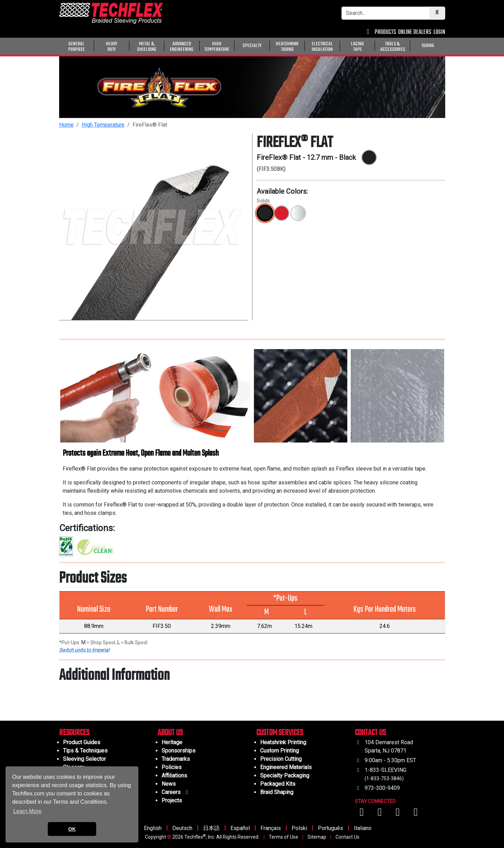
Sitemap (317, 837)
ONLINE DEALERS (415, 32)
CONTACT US (370, 733)
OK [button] (72, 829)
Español (240, 828)
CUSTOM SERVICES (280, 733)
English (153, 828)
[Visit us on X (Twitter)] (416, 814)
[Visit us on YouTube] (381, 814)
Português (331, 828)
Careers (176, 792)
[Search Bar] (386, 13)
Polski (299, 828)
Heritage (172, 742)
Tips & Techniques (85, 751)
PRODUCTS (385, 32)
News (169, 784)
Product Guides (82, 742)
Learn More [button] (27, 811)
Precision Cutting (281, 759)
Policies (172, 767)
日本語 (211, 828)
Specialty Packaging (285, 776)
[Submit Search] (437, 13)
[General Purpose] (447, 45)
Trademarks (176, 759)
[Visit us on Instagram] (398, 814)
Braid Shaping (277, 792)
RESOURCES (74, 733)
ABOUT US (170, 733)
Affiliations (174, 776)
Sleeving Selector (84, 759)
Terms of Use (283, 837)
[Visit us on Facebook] (363, 814)
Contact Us (347, 837)
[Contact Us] (368, 32)
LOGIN (439, 32)
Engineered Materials (286, 767)
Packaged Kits (278, 784)
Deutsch (182, 828)
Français (271, 828)
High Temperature (103, 125)
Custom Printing (280, 751)
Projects (172, 800)
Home (66, 125)
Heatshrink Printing (283, 742)
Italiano (363, 828)
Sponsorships (178, 751)
